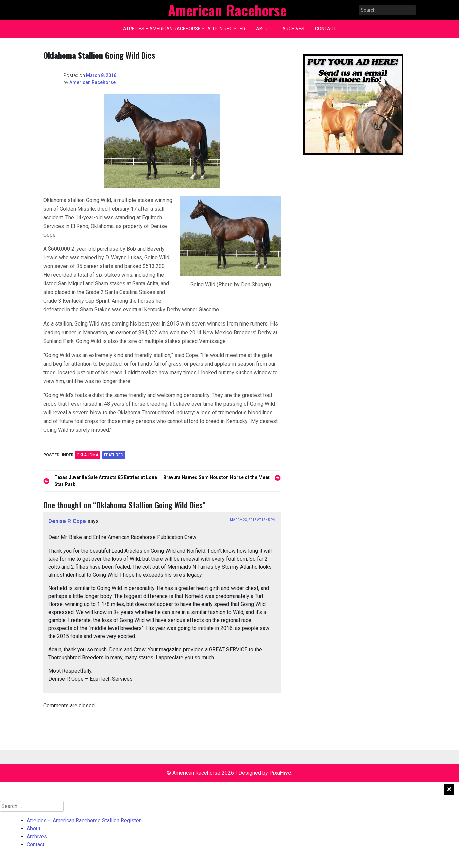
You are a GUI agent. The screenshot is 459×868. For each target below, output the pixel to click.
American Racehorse (93, 82)
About (264, 29)
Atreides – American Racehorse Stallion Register (184, 29)
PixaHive (280, 773)
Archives (293, 29)
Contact (326, 29)
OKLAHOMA (88, 455)
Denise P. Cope (67, 521)
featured (114, 455)
